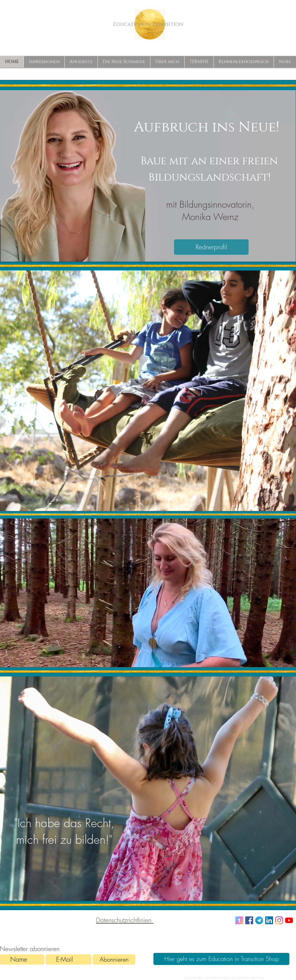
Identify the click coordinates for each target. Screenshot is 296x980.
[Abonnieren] (114, 960)
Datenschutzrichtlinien (125, 920)
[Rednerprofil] (211, 247)
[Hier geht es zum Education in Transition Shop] (221, 959)
